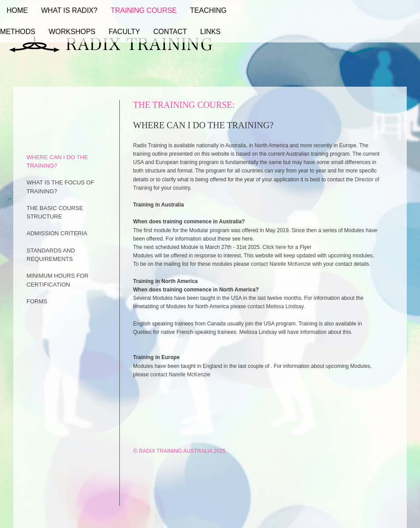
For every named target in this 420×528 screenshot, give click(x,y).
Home (17, 10)
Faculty (124, 32)
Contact (170, 32)
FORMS (37, 301)
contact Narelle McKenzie (281, 264)
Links (210, 32)
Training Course (143, 10)
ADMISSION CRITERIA (57, 233)
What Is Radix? (69, 10)
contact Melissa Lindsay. (276, 306)
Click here (275, 247)
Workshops (72, 32)
